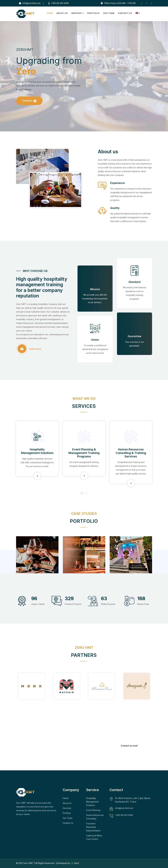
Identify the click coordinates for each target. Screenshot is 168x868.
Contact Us (125, 13)
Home (50, 13)
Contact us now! (129, 746)
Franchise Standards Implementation (93, 827)
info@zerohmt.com (30, 3)
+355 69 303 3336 (59, 3)
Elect (75, 863)
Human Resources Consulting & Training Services (131, 453)
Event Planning (93, 810)
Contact (29, 101)
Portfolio (93, 13)
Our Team (109, 13)
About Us (62, 13)
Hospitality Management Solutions (37, 451)
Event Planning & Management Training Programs (84, 453)
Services (76, 13)
